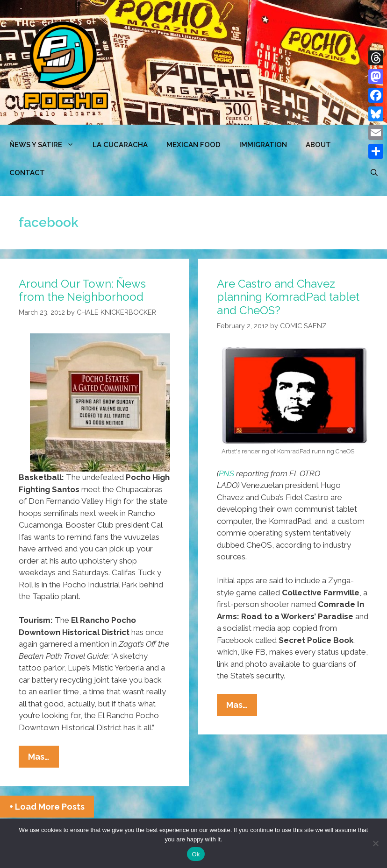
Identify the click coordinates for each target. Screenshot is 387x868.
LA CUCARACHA (120, 145)
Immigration (263, 145)
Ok (196, 854)
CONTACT (27, 173)
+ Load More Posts (47, 807)
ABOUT (318, 145)
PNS (226, 473)
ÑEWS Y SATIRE (46, 145)
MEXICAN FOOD (193, 145)
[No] (375, 843)
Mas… (43, 759)
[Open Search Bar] (374, 173)
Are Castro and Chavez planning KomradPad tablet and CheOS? (288, 297)
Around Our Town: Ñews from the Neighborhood (82, 290)
